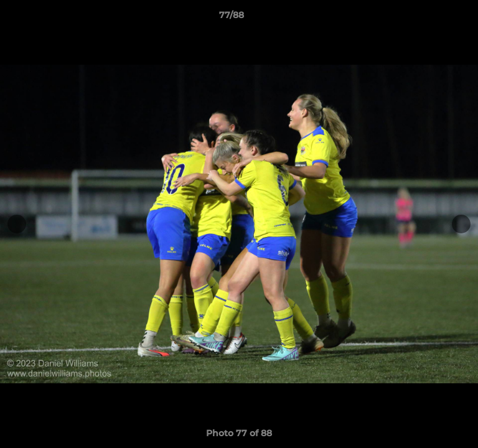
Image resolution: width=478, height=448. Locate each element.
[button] (433, 18)
